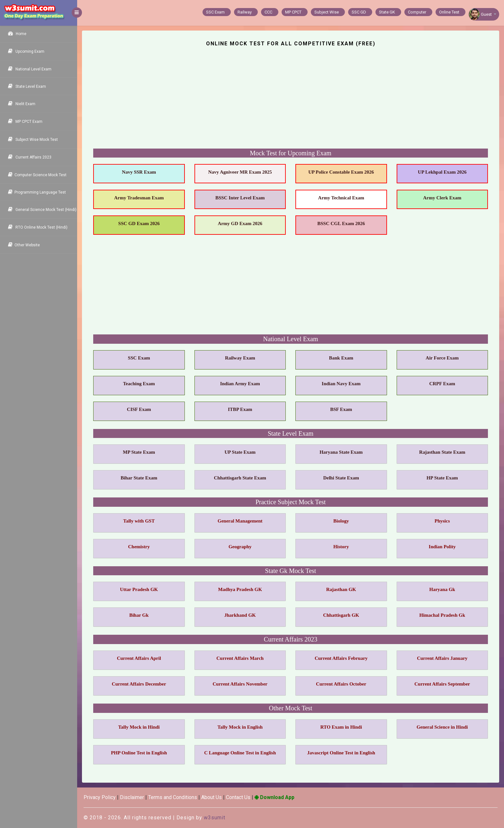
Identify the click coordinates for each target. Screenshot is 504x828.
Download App (274, 797)
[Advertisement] (285, 102)
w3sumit (215, 818)
